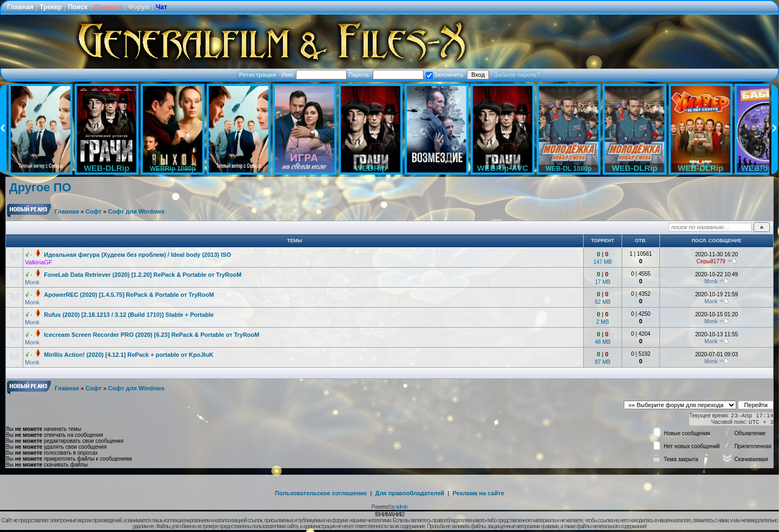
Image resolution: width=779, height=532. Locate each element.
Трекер (51, 7)
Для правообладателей (410, 493)
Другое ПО (40, 187)
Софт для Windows (136, 211)
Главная (20, 7)
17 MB (602, 282)
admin (401, 507)
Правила (108, 7)
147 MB (603, 262)
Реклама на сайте (478, 493)
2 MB (602, 322)
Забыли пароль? (517, 75)
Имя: (314, 75)
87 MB (602, 362)
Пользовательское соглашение (321, 493)
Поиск (78, 7)
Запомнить (445, 75)
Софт (94, 211)
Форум (138, 7)
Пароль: (386, 75)
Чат (161, 7)
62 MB (602, 302)
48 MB (602, 342)
